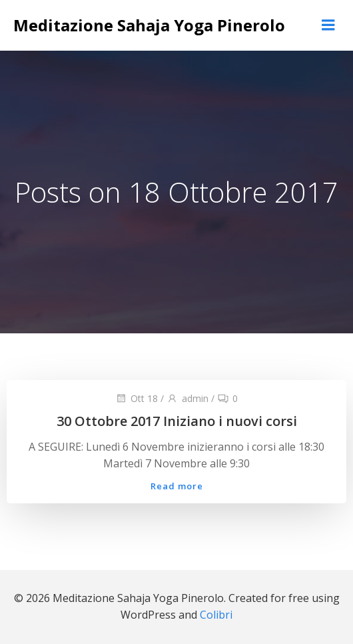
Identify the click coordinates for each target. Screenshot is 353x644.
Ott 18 (137, 398)
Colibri (216, 615)
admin (187, 398)
